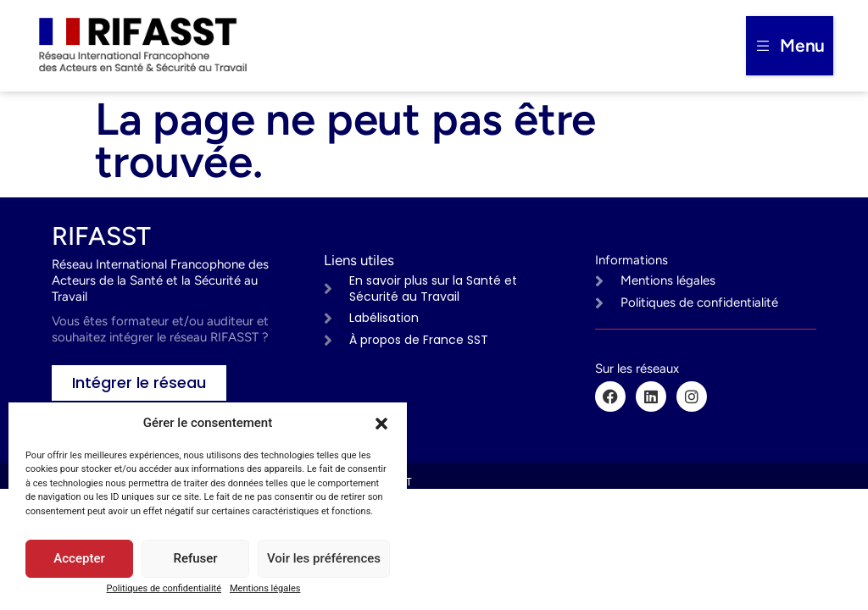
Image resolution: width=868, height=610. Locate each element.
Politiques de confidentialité (164, 588)
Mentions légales (265, 588)
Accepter (79, 559)
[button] (381, 424)
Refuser (195, 559)
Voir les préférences (324, 559)
